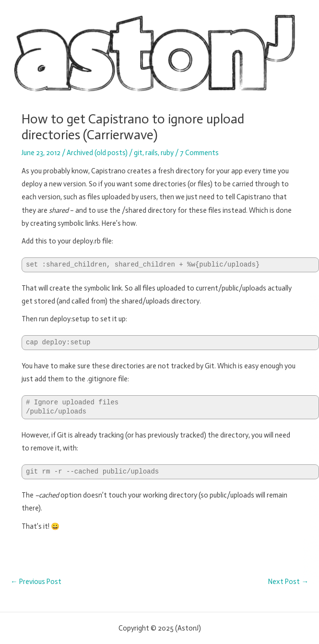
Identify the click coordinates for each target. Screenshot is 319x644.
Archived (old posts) (97, 153)
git (138, 153)
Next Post (288, 582)
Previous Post (36, 582)
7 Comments (199, 153)
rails (152, 153)
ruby (167, 153)
